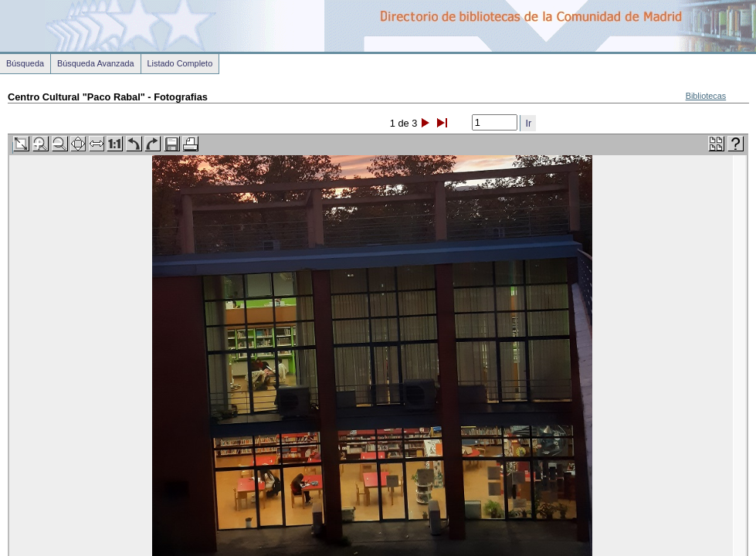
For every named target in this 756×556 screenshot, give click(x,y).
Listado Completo (180, 63)
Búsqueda (25, 63)
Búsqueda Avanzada (96, 63)
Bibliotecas (706, 96)
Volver (22, 547)
